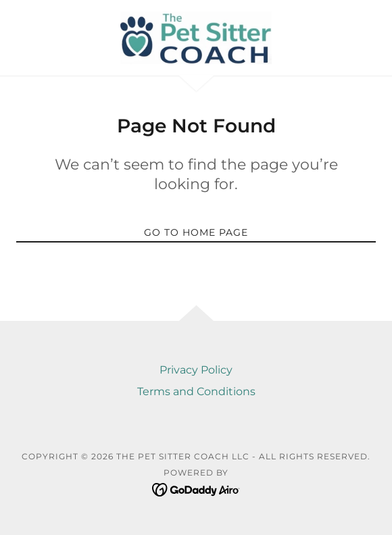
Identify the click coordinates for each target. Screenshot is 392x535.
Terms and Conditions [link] (196, 391)
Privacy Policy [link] (196, 370)
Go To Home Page (196, 232)
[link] (196, 38)
